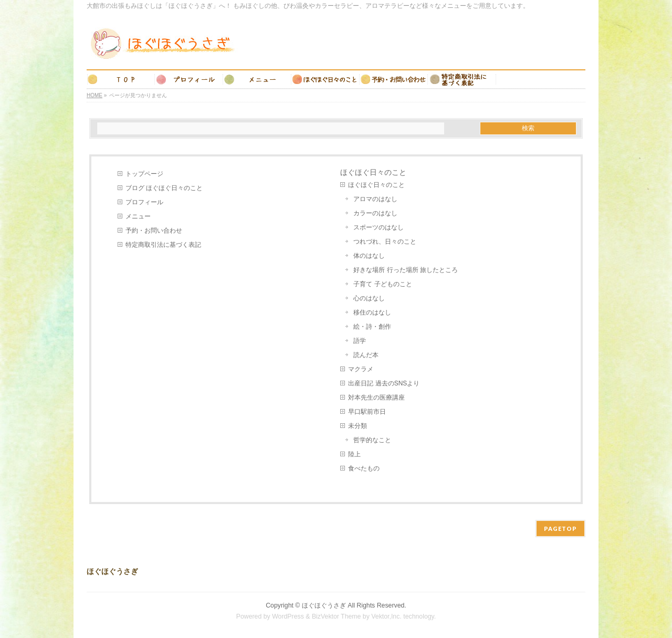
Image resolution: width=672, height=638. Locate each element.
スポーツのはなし (379, 227)
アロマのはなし (375, 199)
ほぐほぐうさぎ (324, 605)
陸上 (354, 454)
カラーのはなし (375, 213)
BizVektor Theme (337, 616)
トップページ (144, 174)
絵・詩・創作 (372, 327)
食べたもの (364, 468)
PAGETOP (560, 529)
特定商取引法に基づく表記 (163, 245)
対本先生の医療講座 (376, 398)
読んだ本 (366, 355)
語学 (360, 341)
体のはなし (369, 256)
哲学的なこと (372, 440)
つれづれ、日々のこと (385, 242)
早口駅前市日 (367, 412)
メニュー (138, 216)
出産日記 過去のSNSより (384, 383)
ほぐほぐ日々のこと (376, 185)
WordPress (288, 616)
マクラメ (361, 369)
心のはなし (369, 298)
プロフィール (144, 202)
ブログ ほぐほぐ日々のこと (164, 188)
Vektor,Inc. (386, 616)
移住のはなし (372, 312)
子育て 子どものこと (382, 284)
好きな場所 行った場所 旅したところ (406, 270)
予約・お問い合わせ (154, 231)
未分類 (358, 426)
